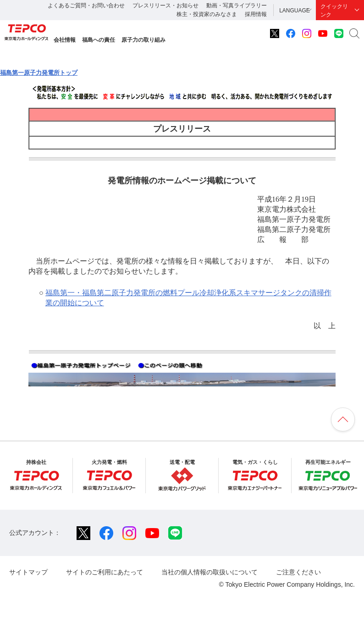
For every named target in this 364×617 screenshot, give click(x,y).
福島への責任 (99, 40)
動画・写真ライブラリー (237, 6)
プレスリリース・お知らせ (165, 6)
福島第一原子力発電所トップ (39, 73)
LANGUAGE (295, 11)
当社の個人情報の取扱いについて (210, 572)
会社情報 (65, 40)
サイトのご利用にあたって (105, 572)
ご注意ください (298, 572)
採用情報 (256, 14)
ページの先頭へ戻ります (343, 419)
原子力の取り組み (143, 40)
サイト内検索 (354, 33)
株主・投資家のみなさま (207, 14)
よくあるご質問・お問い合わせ (86, 6)
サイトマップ (28, 572)
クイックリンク (334, 11)
